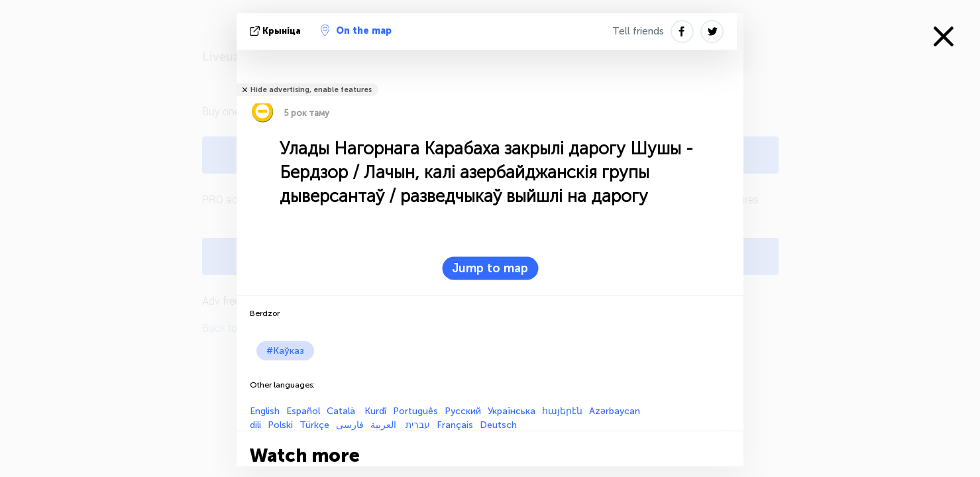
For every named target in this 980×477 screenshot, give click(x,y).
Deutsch (498, 425)
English (265, 411)
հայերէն (562, 411)
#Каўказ (285, 351)
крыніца (277, 31)
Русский (463, 411)
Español (303, 411)
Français (455, 425)
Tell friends (638, 31)
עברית (418, 425)
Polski (280, 425)
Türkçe (314, 425)
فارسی (350, 425)
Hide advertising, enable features (311, 90)
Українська (512, 411)
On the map (356, 30)
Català (342, 411)
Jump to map (490, 268)
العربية (385, 425)
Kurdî (375, 411)
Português (415, 411)
